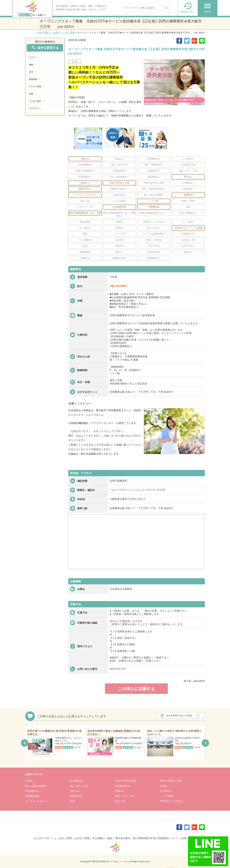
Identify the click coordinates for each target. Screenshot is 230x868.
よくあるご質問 (63, 838)
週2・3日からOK (79, 786)
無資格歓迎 (76, 796)
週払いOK (120, 801)
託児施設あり (77, 781)
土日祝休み (166, 791)
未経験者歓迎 (32, 796)
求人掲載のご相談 (102, 838)
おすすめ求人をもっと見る (179, 715)
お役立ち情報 (82, 838)
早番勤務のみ (32, 791)
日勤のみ (75, 791)
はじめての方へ (43, 838)
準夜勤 (163, 786)
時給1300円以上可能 (171, 781)
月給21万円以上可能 (126, 781)
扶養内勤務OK (123, 786)
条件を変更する (45, 48)
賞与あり (30, 781)
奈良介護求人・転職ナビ (50, 33)
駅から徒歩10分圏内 (36, 786)
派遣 (72, 801)
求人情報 (70, 33)
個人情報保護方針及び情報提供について (156, 838)
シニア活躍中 (167, 796)
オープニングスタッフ (37, 801)
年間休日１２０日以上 (172, 801)
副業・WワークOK (125, 796)
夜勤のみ (120, 791)
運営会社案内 (123, 838)
